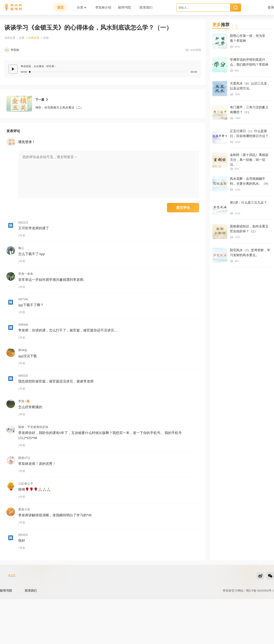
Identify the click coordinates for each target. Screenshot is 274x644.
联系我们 (31, 599)
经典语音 (34, 38)
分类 (22, 38)
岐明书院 (6, 599)
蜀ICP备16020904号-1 (260, 599)
